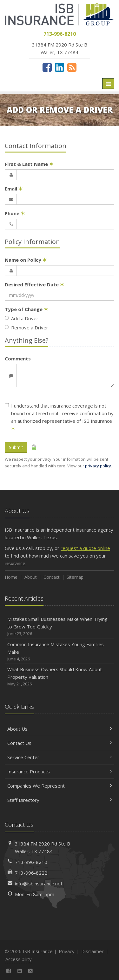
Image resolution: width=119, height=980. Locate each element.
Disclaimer (93, 951)
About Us (60, 729)
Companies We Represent (60, 786)
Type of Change (26, 309)
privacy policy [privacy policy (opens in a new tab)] (98, 466)
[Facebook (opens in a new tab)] (47, 67)
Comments (18, 359)
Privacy (67, 951)
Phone (15, 213)
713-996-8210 (31, 862)
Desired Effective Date (34, 284)
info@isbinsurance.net (39, 883)
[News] (72, 67)
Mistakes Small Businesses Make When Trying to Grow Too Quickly (60, 626)
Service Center (60, 757)
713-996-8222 (31, 873)
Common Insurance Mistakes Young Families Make (60, 652)
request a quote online (85, 548)
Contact (52, 577)
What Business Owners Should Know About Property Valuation (60, 677)
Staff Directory (60, 800)
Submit (16, 447)
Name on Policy (26, 260)
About (31, 577)
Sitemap (75, 577)
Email (14, 189)
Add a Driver (22, 318)
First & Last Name (29, 164)
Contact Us (60, 743)
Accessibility (19, 959)
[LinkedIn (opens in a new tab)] (60, 67)
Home (11, 577)
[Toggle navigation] (108, 84)
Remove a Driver (26, 328)
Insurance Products (60, 771)
